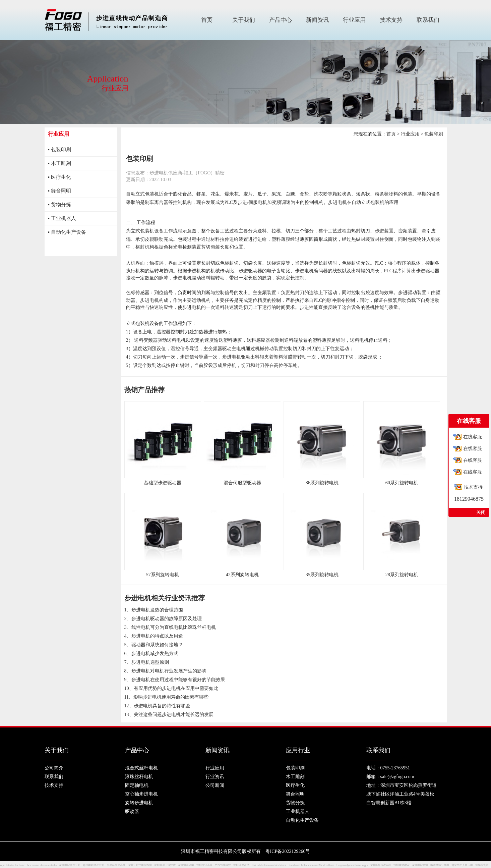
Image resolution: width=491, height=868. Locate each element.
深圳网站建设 (402, 865)
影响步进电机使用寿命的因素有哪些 (171, 697)
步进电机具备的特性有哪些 (162, 706)
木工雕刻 (295, 777)
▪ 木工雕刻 (59, 163)
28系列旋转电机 (402, 575)
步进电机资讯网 (116, 865)
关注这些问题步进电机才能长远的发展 (174, 715)
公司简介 (54, 768)
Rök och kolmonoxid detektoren (269, 865)
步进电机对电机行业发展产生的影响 (169, 671)
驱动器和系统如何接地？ (157, 645)
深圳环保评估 (241, 865)
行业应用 (410, 134)
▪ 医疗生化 (59, 177)
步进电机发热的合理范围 (157, 610)
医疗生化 (295, 785)
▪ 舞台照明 (59, 191)
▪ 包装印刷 (59, 150)
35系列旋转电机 (322, 575)
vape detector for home (12, 865)
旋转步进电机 (139, 803)
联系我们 (54, 777)
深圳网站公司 (420, 865)
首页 (391, 134)
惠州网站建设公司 (94, 865)
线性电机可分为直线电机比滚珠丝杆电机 (174, 627)
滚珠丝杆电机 (139, 777)
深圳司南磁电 (186, 865)
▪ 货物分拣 (59, 205)
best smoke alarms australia (42, 865)
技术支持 (54, 785)
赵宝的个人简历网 (462, 865)
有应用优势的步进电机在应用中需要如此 (176, 688)
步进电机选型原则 (150, 662)
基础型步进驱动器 (163, 483)
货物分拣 (295, 803)
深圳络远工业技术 (165, 865)
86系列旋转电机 (322, 483)
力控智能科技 (223, 865)
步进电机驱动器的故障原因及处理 (167, 619)
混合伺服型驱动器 (242, 483)
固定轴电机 (137, 785)
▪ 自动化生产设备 (67, 232)
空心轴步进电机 (141, 794)
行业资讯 (215, 777)
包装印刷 (295, 768)
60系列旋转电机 (402, 483)
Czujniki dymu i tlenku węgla (352, 865)
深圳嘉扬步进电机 (380, 865)
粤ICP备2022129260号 (288, 851)
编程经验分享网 (440, 865)
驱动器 (132, 811)
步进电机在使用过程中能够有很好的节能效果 (178, 680)
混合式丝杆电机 (141, 768)
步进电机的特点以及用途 (157, 636)
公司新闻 (215, 785)
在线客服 (473, 437)
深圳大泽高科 (204, 865)
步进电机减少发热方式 (155, 654)
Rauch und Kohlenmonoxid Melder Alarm (312, 865)
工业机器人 (298, 811)
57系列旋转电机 (163, 575)
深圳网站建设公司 (70, 865)
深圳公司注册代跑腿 (140, 865)
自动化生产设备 (302, 820)
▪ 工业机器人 (62, 218)
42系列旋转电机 (242, 575)
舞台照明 (295, 794)
